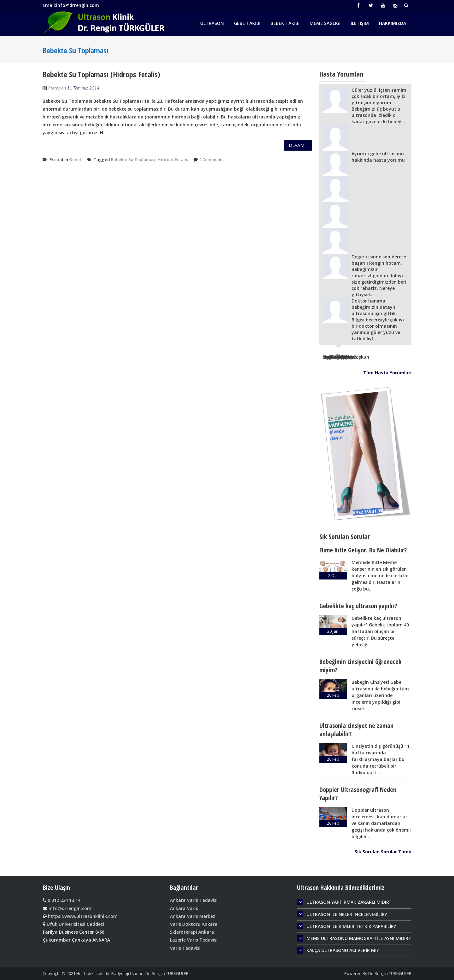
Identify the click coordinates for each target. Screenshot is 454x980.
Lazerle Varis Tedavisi (194, 940)
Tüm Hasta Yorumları (387, 373)
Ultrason (212, 23)
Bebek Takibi (285, 23)
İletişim (360, 23)
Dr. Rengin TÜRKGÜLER (390, 973)
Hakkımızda (393, 23)
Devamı (297, 145)
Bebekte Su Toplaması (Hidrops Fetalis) (101, 74)
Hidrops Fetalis (173, 159)
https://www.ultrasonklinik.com (82, 916)
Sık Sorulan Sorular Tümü (383, 852)
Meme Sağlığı (325, 23)
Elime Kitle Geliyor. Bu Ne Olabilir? (363, 550)
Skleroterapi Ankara (192, 932)
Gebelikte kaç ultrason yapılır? (358, 606)
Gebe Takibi (247, 23)
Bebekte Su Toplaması (133, 159)
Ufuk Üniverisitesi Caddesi (75, 924)
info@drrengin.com (69, 908)
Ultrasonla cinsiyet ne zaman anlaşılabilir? (356, 730)
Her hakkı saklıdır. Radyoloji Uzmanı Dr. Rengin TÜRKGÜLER (132, 973)
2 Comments (211, 159)
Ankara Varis (184, 908)
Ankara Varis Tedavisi (194, 900)
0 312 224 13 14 (63, 900)
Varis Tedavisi (185, 948)
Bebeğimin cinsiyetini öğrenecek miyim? (360, 666)
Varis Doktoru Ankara (194, 924)
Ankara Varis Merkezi (193, 916)
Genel (75, 159)
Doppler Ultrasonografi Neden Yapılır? (358, 794)
